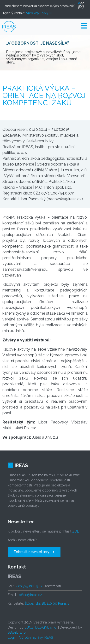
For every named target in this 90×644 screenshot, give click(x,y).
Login (12, 637)
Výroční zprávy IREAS (36, 637)
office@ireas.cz (30, 595)
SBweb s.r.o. (17, 632)
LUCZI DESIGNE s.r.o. (41, 627)
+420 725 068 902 (39, 13)
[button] (34, 552)
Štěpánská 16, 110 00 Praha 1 (47, 603)
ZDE (76, 531)
